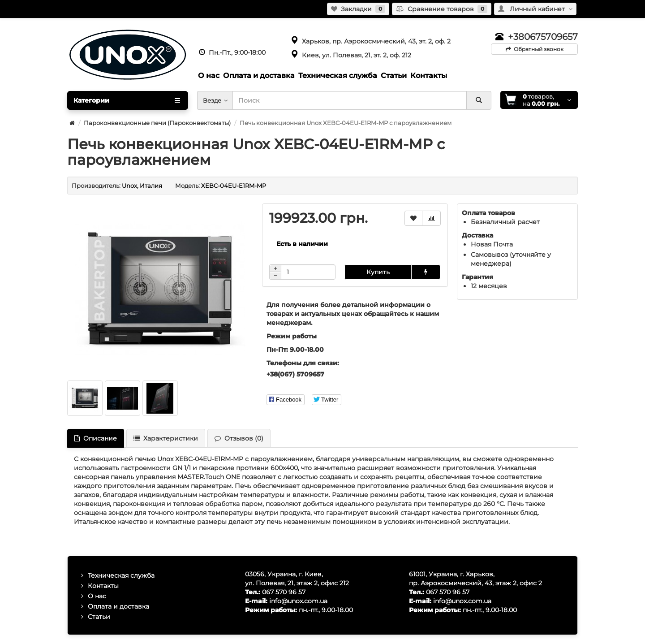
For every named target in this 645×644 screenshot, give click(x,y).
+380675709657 (543, 37)
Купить (378, 272)
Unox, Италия (142, 186)
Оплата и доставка (118, 606)
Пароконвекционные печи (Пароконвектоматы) (157, 123)
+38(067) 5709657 (295, 374)
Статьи (99, 617)
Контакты (103, 586)
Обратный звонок (535, 49)
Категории (127, 100)
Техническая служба (121, 575)
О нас (97, 596)
